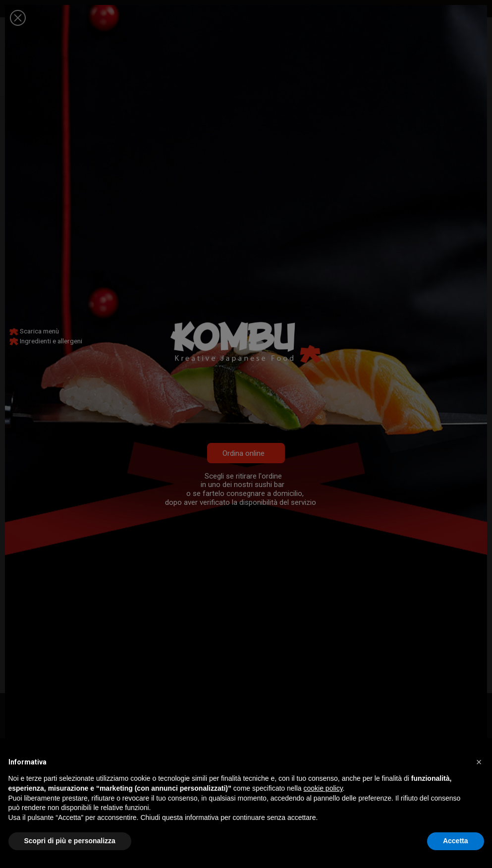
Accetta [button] (456, 841)
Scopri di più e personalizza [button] (70, 841)
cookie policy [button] (323, 788)
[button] (479, 762)
